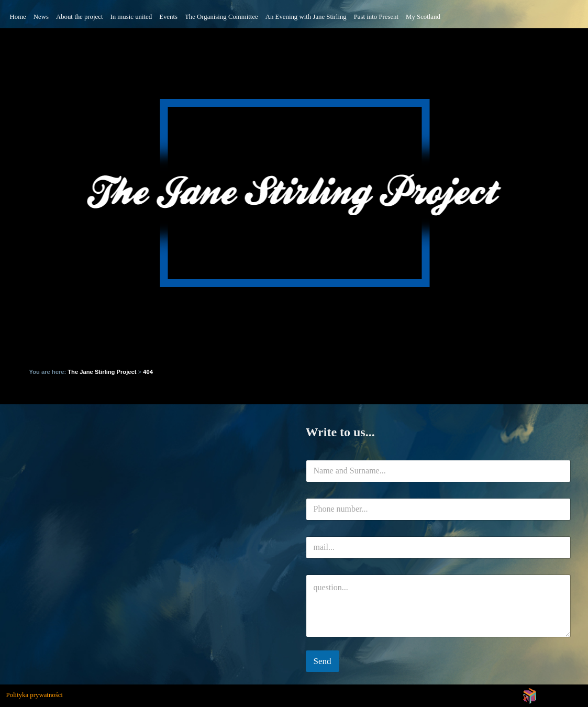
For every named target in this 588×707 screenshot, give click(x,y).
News (41, 17)
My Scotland (423, 17)
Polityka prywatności (35, 695)
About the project (80, 17)
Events (168, 17)
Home (18, 17)
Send (323, 661)
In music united (131, 17)
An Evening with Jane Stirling (306, 17)
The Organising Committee (221, 17)
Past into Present (376, 17)
